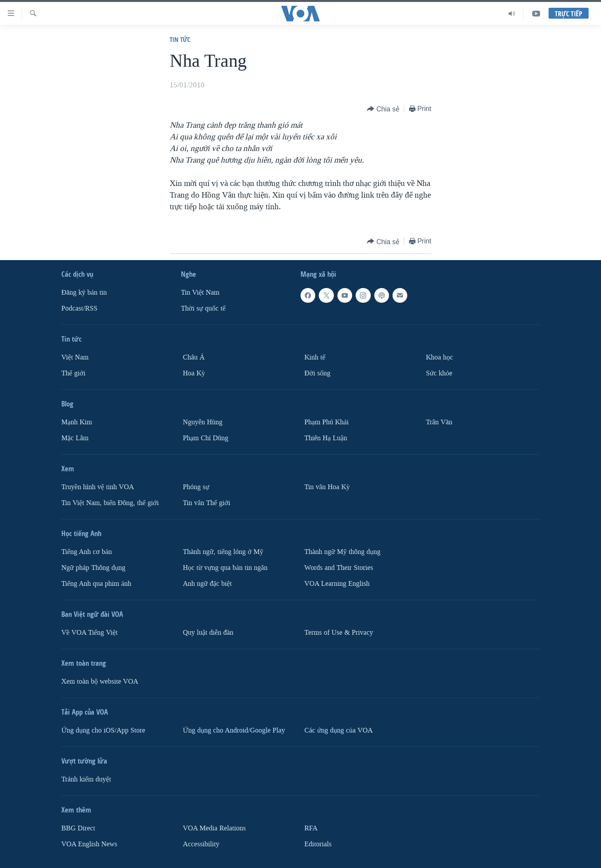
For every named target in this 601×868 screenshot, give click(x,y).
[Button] (383, 109)
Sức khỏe (439, 373)
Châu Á (194, 357)
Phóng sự (196, 487)
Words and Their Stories (339, 568)
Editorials (318, 844)
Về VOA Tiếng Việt (89, 633)
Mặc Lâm (75, 438)
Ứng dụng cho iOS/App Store (103, 730)
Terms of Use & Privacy (339, 633)
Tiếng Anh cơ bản (87, 552)
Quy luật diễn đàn (208, 633)
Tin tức (180, 39)
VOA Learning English (337, 584)
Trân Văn (439, 422)
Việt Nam (75, 357)
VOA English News (89, 844)
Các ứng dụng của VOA (339, 730)
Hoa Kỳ (194, 373)
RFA (311, 828)
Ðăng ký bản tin (84, 293)
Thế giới (73, 373)
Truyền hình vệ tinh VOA (98, 487)
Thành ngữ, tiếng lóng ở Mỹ (223, 552)
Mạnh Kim (77, 422)
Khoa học (439, 357)
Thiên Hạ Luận (326, 438)
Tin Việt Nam (200, 293)
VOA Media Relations (214, 828)
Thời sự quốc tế (203, 308)
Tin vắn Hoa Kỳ (327, 487)
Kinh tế (315, 357)
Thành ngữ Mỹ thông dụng (342, 552)
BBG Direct (78, 828)
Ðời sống (317, 373)
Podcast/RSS (79, 308)
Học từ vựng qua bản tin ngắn (225, 568)
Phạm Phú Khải (327, 422)
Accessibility (201, 844)
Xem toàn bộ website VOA (100, 681)
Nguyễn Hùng (203, 422)
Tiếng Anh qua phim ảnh (96, 584)
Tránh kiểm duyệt (86, 779)
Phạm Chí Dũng (206, 438)
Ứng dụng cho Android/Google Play (234, 730)
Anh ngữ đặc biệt (207, 584)
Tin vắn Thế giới (207, 503)
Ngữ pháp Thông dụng (93, 568)
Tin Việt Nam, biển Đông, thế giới (110, 503)
